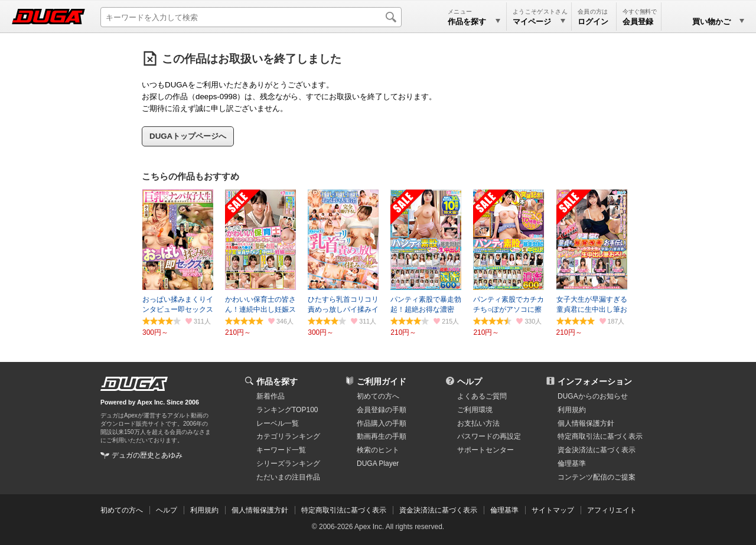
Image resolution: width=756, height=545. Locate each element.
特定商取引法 (600, 436)
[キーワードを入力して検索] (251, 17)
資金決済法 (597, 450)
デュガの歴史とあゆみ (147, 455)
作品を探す (277, 381)
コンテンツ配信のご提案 (597, 477)
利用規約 (572, 410)
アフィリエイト (612, 510)
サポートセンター (485, 450)
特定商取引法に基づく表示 (344, 510)
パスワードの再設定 (489, 436)
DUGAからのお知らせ (593, 396)
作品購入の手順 (382, 423)
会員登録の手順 (382, 410)
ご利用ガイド (382, 381)
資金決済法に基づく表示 (438, 510)
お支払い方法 (478, 423)
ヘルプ (470, 381)
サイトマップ (553, 510)
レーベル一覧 (278, 423)
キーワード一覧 (281, 450)
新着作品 (271, 396)
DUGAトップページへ (188, 136)
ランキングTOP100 (287, 410)
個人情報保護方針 (586, 423)
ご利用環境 (475, 410)
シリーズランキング (288, 464)
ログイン (593, 22)
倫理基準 (572, 464)
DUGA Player (378, 464)
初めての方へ (378, 396)
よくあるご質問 (482, 396)
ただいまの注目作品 (288, 477)
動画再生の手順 (382, 436)
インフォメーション (595, 381)
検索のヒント (378, 450)
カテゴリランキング (288, 436)
